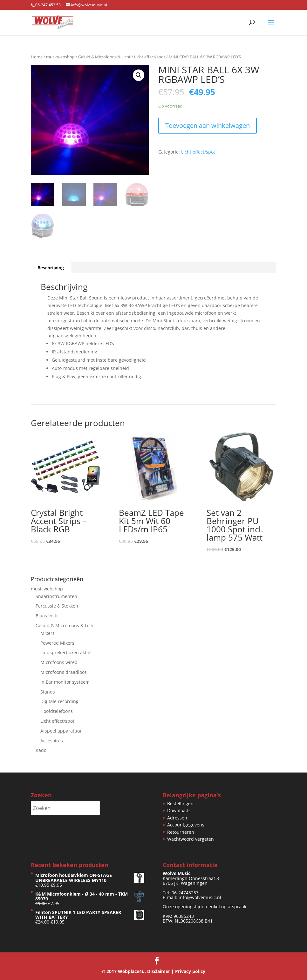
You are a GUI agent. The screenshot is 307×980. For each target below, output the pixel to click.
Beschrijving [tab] (51, 268)
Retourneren (181, 832)
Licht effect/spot (150, 57)
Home (37, 57)
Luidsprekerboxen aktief (66, 652)
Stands (48, 692)
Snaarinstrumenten (56, 596)
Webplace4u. (132, 971)
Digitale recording (59, 701)
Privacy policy (190, 971)
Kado (41, 750)
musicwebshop (60, 57)
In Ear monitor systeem (65, 682)
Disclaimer (159, 971)
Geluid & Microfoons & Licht (104, 57)
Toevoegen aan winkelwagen (208, 125)
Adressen (177, 818)
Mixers (48, 633)
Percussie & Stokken (57, 606)
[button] (139, 75)
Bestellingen (180, 803)
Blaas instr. (48, 616)
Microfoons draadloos (64, 672)
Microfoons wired (59, 662)
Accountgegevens (186, 825)
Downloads (179, 810)
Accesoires (52, 741)
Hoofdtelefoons (57, 711)
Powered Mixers (57, 643)
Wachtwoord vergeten (191, 839)
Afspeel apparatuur (61, 731)
